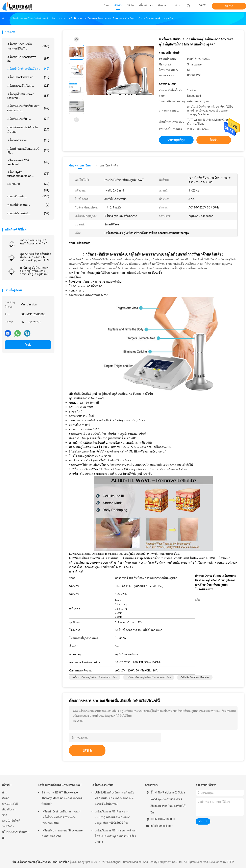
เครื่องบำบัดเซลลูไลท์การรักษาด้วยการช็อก (95, 677)
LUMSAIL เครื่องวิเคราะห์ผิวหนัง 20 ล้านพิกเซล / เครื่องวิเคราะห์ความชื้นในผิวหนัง (114, 798)
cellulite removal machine (195, 677)
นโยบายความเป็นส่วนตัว (16, 835)
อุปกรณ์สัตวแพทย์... (28, 213)
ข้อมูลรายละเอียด (80, 165)
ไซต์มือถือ (8, 826)
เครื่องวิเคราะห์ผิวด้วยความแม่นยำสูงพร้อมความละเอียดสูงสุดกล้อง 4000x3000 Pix (112, 817)
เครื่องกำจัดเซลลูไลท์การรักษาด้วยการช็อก (149, 677)
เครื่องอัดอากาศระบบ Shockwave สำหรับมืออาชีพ (62, 833)
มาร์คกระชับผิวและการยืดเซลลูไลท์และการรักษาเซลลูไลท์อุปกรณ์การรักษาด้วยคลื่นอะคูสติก (35, 271)
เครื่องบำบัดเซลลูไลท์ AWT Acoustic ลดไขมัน (35, 242)
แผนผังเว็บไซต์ (11, 821)
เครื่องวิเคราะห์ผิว (102, 785)
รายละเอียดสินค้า (107, 165)
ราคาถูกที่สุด (176, 140)
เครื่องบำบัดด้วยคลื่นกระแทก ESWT (60, 785)
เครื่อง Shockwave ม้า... (28, 77)
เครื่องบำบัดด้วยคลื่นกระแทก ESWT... (28, 46)
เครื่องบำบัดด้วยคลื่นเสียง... (28, 69)
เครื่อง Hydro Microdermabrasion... (28, 174)
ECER (230, 862)
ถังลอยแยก (28, 184)
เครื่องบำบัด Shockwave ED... (28, 59)
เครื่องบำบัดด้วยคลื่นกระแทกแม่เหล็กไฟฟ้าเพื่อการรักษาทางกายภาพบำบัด (61, 817)
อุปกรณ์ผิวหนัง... (28, 196)
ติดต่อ (28, 345)
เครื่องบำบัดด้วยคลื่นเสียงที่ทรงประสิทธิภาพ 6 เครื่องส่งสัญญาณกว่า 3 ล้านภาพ (35, 257)
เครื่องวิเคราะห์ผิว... (28, 119)
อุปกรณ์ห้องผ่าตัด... (28, 205)
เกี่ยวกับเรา (9, 809)
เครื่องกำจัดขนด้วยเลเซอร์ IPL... (28, 151)
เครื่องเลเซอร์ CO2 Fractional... (28, 162)
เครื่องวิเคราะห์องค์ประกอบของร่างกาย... (28, 108)
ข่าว (5, 815)
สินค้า (6, 798)
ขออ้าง (229, 6)
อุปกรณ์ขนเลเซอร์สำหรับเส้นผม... (28, 129)
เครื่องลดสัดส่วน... (28, 140)
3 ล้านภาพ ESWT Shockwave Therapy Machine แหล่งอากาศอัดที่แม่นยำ (62, 798)
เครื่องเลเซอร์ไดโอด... (28, 86)
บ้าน (5, 792)
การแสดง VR (10, 804)
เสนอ (87, 750)
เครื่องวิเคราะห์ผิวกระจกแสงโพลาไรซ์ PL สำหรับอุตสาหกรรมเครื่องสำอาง (116, 836)
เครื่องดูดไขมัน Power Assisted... (28, 96)
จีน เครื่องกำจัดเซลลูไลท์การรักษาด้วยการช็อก (41, 862)
